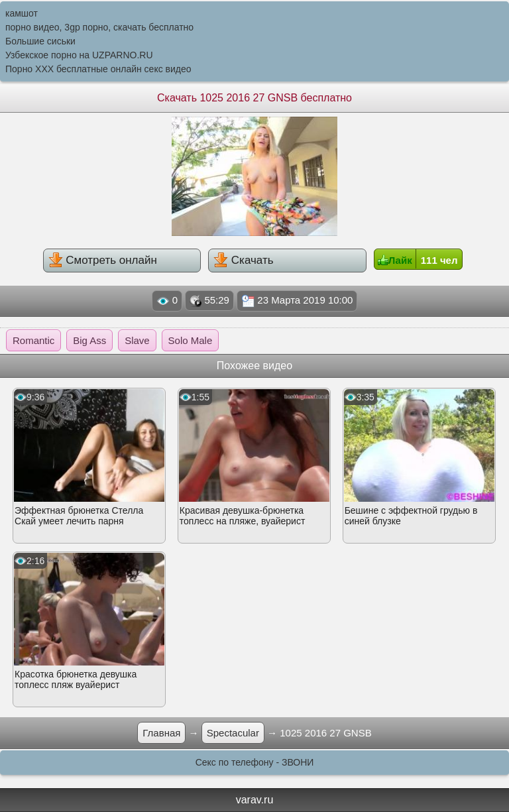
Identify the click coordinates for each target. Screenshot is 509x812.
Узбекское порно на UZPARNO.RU (79, 55)
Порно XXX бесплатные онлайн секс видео (98, 69)
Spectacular (233, 733)
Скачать (243, 260)
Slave (137, 340)
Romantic (33, 340)
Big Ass (89, 340)
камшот (22, 13)
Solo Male (191, 340)
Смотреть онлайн (103, 260)
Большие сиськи (40, 41)
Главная (161, 733)
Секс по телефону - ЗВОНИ (255, 762)
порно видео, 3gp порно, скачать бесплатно (99, 27)
